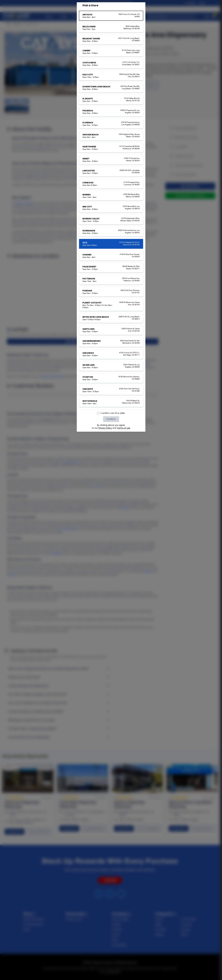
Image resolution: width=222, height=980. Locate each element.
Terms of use (124, 428)
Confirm (111, 419)
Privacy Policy (105, 428)
